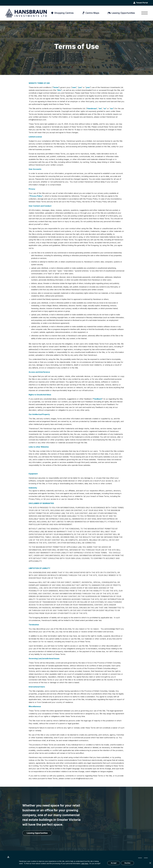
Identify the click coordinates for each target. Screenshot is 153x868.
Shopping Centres (64, 13)
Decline (127, 863)
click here (85, 863)
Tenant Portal (142, 3)
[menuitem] (144, 13)
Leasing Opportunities (123, 13)
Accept (114, 863)
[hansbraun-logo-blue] (26, 13)
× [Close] (150, 863)
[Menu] (144, 13)
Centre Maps (92, 13)
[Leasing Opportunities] (37, 833)
